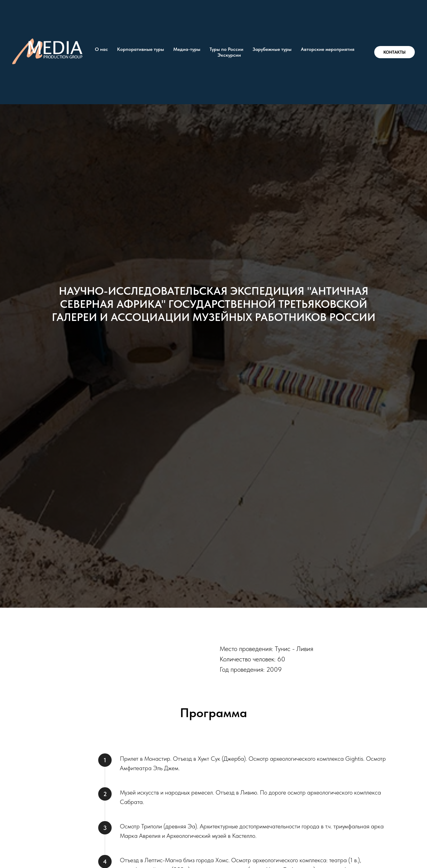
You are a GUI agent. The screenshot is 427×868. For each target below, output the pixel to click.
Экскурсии (229, 55)
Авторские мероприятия (328, 49)
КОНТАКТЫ (395, 52)
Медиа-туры (187, 49)
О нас (101, 49)
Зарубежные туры (272, 49)
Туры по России (226, 49)
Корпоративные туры (141, 49)
